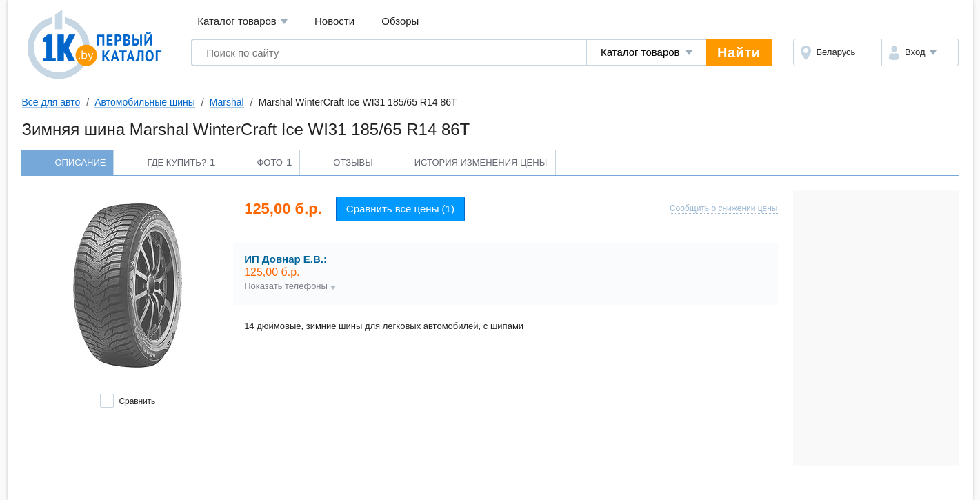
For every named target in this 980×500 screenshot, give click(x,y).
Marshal (227, 102)
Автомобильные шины (145, 102)
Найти (739, 52)
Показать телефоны (286, 286)
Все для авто (51, 102)
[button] (920, 52)
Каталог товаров (242, 22)
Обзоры (400, 21)
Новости (334, 21)
